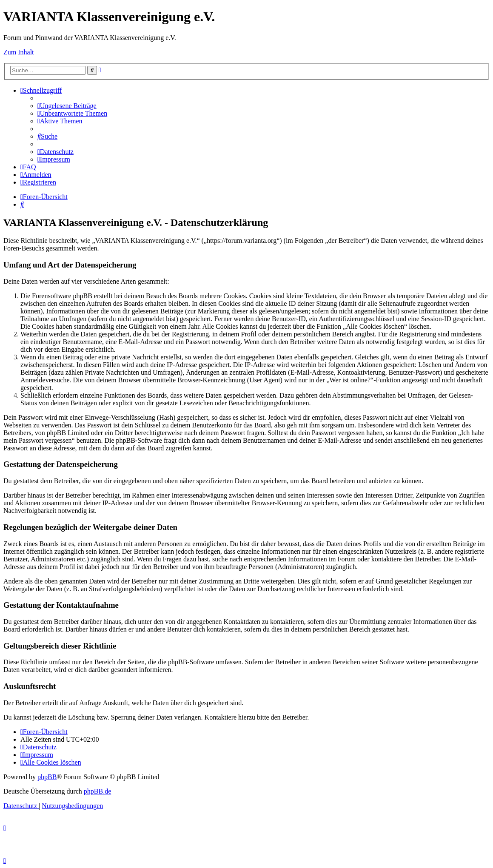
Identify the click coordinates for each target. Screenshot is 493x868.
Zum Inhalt (19, 52)
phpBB (47, 777)
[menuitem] (67, 106)
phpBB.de (97, 791)
